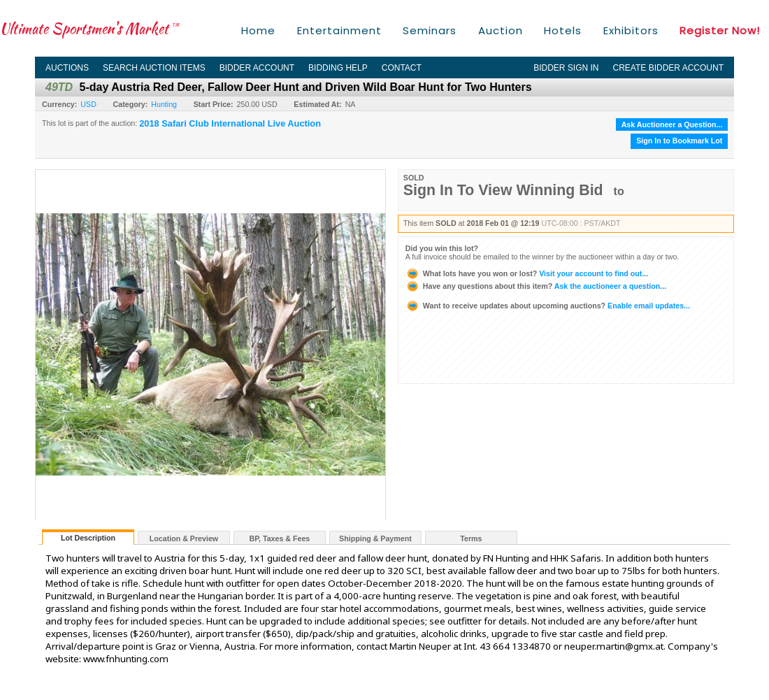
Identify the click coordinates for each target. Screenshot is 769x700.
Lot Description (88, 538)
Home (258, 30)
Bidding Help (338, 68)
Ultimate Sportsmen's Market (89, 28)
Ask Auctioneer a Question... (672, 124)
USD (88, 104)
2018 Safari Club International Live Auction (230, 124)
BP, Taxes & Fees (280, 538)
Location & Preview (184, 538)
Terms (471, 538)
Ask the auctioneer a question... (536, 286)
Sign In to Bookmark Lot (679, 141)
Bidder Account (257, 68)
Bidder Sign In (566, 68)
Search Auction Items (154, 68)
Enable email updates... (548, 306)
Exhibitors (631, 30)
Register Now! (720, 30)
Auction (501, 30)
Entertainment (339, 30)
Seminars (430, 30)
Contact (402, 68)
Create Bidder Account (668, 68)
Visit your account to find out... (527, 273)
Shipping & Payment (375, 538)
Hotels (563, 30)
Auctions (67, 68)
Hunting (164, 104)
